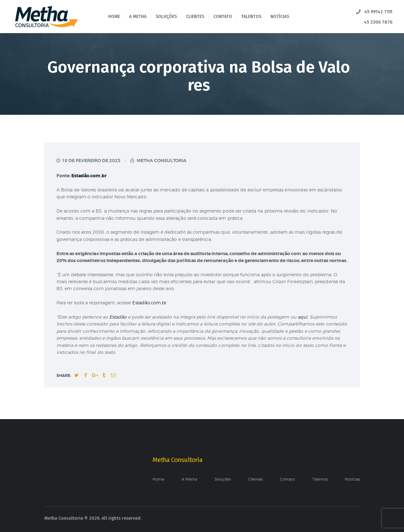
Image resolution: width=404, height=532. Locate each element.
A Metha (189, 479)
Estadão (119, 317)
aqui (303, 317)
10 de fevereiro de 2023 (91, 161)
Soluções (223, 479)
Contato (287, 479)
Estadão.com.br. (150, 303)
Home (158, 479)
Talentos (320, 479)
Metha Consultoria (161, 161)
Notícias (352, 479)
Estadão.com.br (89, 176)
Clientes (255, 479)
